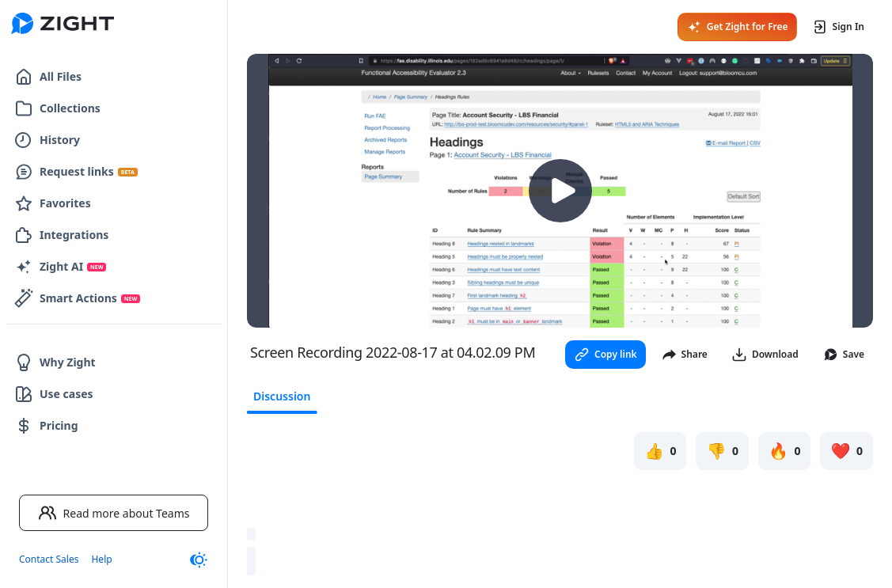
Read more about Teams (114, 513)
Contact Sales (49, 559)
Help (101, 559)
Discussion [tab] (282, 396)
